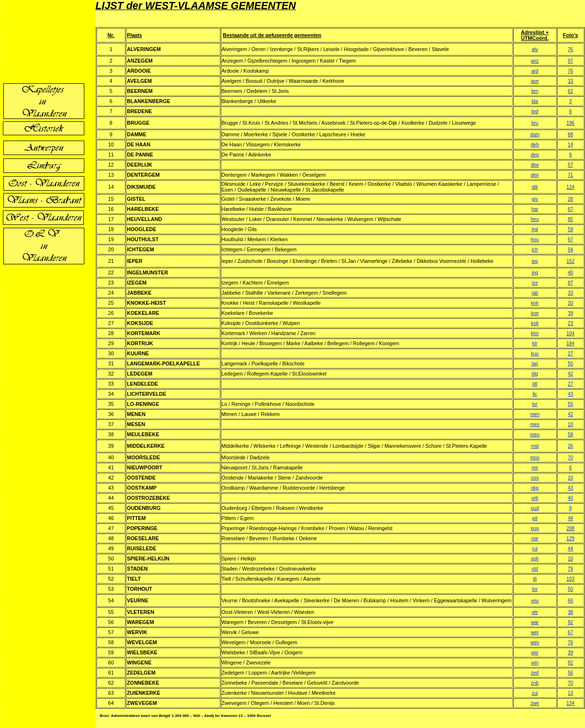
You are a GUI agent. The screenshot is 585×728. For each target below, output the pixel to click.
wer (535, 632)
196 (570, 123)
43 (570, 394)
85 (570, 219)
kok (535, 323)
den (535, 175)
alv (535, 49)
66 (570, 601)
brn (535, 91)
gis (535, 199)
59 (570, 229)
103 (570, 579)
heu (535, 219)
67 (570, 209)
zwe (535, 703)
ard (535, 71)
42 (570, 374)
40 (570, 273)
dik (535, 187)
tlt (535, 579)
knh (535, 303)
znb (535, 683)
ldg (535, 374)
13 (570, 693)
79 (570, 569)
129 (570, 539)
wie (535, 653)
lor (535, 404)
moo (535, 458)
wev (535, 643)
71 (570, 175)
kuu (535, 354)
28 (570, 199)
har (535, 209)
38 (570, 612)
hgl (535, 229)
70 (570, 458)
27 (570, 354)
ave (535, 81)
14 (570, 145)
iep (535, 261)
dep (535, 155)
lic (535, 394)
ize (535, 283)
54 (570, 250)
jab (535, 293)
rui (535, 549)
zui (535, 693)
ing (535, 273)
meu (535, 435)
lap (535, 364)
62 (570, 91)
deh (535, 145)
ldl (535, 384)
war (535, 622)
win (535, 663)
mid (535, 446)
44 (570, 549)
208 (570, 528)
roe (535, 539)
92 (570, 622)
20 (570, 303)
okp (535, 488)
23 (570, 323)
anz (535, 61)
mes (535, 424)
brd (535, 111)
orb (535, 498)
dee (535, 165)
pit (535, 518)
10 (570, 424)
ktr (535, 344)
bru (535, 123)
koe (535, 313)
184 (570, 344)
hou (535, 240)
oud (535, 508)
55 (570, 364)
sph (535, 559)
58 (570, 435)
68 (570, 135)
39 (570, 313)
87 (570, 283)
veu (535, 601)
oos (535, 478)
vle (535, 612)
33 (570, 81)
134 (570, 703)
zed (535, 673)
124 (570, 187)
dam (535, 135)
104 (570, 333)
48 (570, 518)
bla (535, 101)
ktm (535, 333)
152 (570, 261)
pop (535, 528)
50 (570, 589)
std (535, 569)
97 (570, 61)
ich (535, 250)
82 (570, 663)
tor (535, 589)
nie (535, 468)
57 (570, 165)
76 (570, 49)
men (535, 414)
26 (570, 446)
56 (570, 673)
